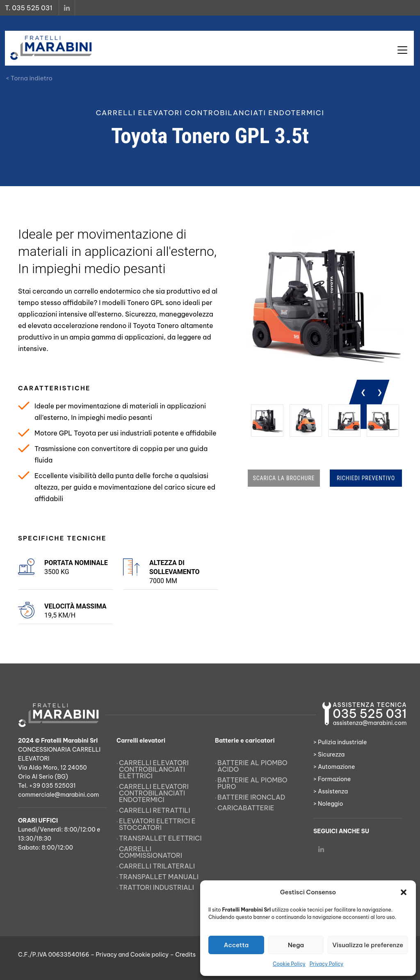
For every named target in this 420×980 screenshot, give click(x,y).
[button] (404, 892)
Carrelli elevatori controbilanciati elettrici (154, 769)
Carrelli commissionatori (151, 852)
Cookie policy (150, 955)
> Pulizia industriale (340, 742)
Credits (185, 955)
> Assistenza (331, 791)
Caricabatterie (246, 808)
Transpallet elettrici (160, 838)
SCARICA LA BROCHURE (284, 478)
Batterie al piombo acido (252, 766)
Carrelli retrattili (155, 810)
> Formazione (332, 779)
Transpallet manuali (159, 877)
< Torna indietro (29, 78)
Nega (296, 945)
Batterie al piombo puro (252, 783)
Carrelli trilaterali (157, 866)
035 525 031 (370, 714)
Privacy (107, 955)
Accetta (236, 945)
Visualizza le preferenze (368, 945)
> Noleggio (328, 804)
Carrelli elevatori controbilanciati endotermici (154, 793)
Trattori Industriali (156, 887)
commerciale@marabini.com (58, 795)
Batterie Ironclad (251, 797)
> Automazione (334, 767)
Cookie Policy (289, 964)
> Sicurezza (329, 754)
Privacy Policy (326, 964)
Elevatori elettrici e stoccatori (157, 824)
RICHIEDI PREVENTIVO (366, 478)
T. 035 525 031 (29, 8)
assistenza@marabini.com (370, 723)
